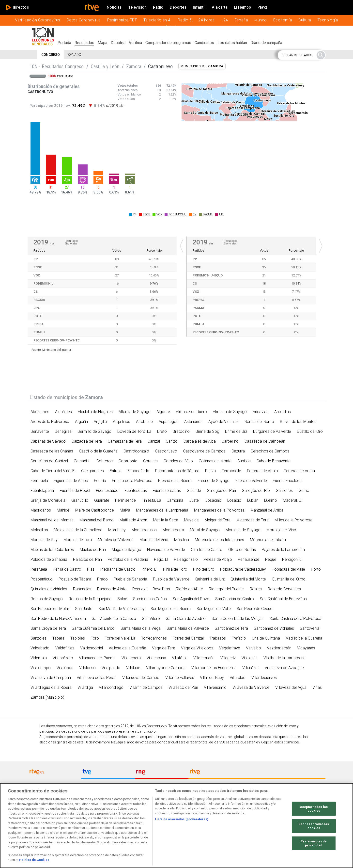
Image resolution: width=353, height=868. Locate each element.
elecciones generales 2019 (108, 726)
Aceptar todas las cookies (314, 810)
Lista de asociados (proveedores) (182, 821)
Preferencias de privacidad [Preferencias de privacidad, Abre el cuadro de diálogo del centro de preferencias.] (314, 845)
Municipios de (202, 66)
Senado (74, 55)
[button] (302, 55)
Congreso (51, 55)
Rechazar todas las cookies (314, 828)
